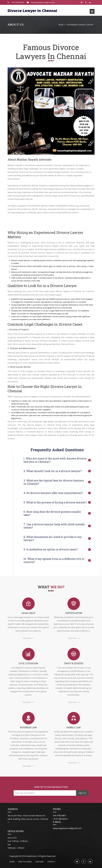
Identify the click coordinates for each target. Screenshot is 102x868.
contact (51, 862)
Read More (28, 639)
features (40, 862)
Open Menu (92, 11)
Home (61, 25)
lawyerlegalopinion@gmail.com (41, 2)
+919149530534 (18, 2)
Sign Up (82, 793)
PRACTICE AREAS (25, 862)
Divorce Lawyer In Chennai (32, 11)
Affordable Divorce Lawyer (80, 25)
